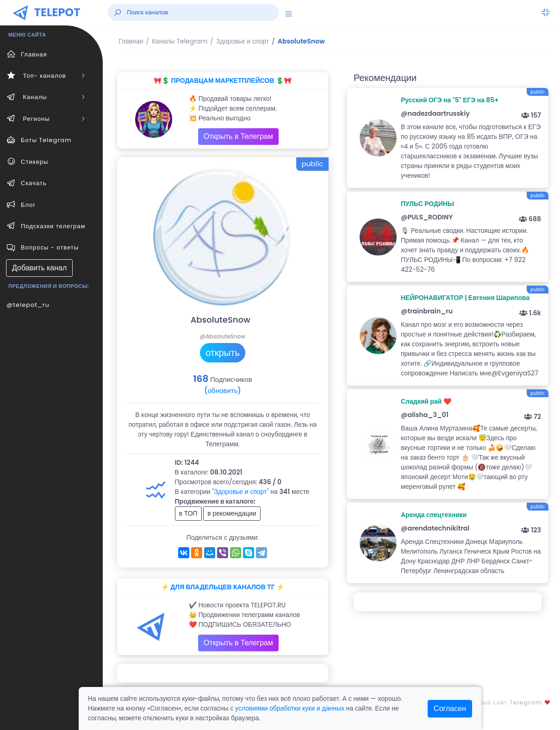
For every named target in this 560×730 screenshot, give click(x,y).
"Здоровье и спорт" (240, 492)
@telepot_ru (28, 305)
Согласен (450, 708)
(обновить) (222, 390)
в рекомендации (232, 513)
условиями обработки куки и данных (290, 708)
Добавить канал (39, 268)
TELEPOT (57, 12)
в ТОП (188, 513)
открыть (223, 353)
